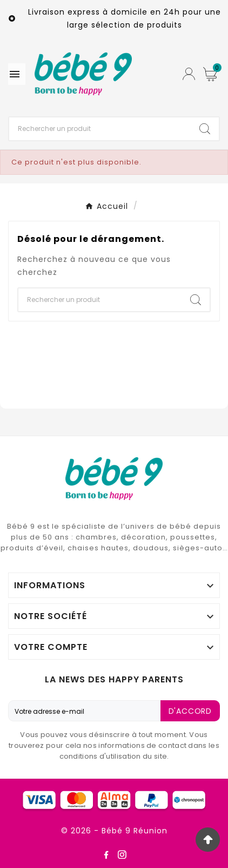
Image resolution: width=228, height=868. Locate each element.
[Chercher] (100, 129)
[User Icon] (189, 74)
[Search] (205, 129)
